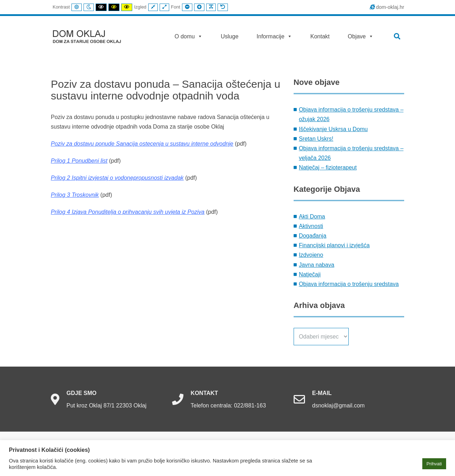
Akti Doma (312, 217)
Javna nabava (317, 265)
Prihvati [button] (434, 464)
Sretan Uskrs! (316, 139)
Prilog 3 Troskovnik (75, 195)
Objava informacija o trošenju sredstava (349, 284)
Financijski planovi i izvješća (334, 245)
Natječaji (310, 274)
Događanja (313, 236)
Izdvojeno (311, 255)
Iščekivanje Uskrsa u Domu (333, 129)
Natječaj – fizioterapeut (328, 167)
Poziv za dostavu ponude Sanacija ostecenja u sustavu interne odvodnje (142, 144)
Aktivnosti (311, 226)
